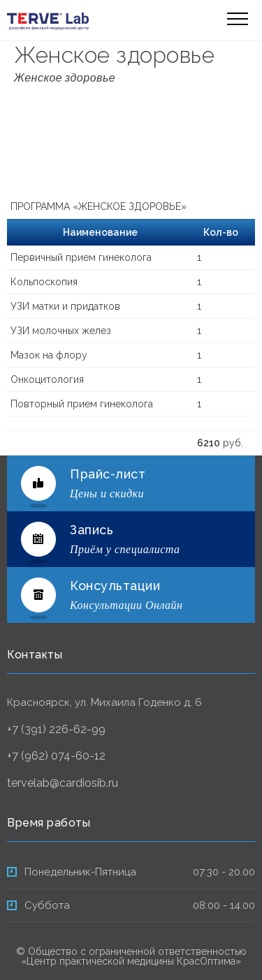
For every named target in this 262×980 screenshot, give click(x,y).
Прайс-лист (108, 474)
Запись (92, 530)
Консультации (115, 586)
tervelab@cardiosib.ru (63, 783)
